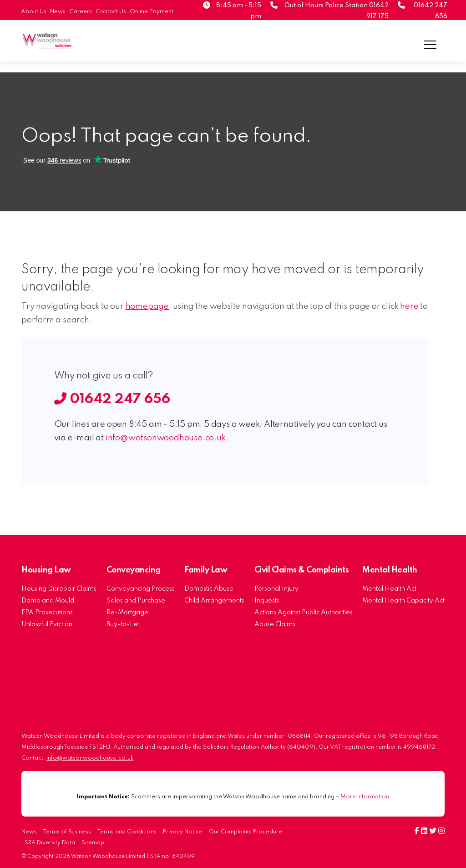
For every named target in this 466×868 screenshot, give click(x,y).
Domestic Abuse (209, 589)
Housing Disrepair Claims (59, 589)
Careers (81, 12)
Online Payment (152, 12)
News (58, 12)
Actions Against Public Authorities (304, 613)
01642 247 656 (112, 399)
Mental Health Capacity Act (403, 601)
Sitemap (93, 843)
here (409, 306)
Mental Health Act (389, 589)
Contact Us (111, 12)
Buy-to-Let (123, 624)
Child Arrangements (214, 601)
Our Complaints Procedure (246, 832)
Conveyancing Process (141, 589)
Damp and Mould (48, 601)
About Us (34, 12)
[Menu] (430, 44)
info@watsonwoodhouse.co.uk (166, 438)
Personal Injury (276, 589)
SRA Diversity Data (50, 843)
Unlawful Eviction (47, 624)
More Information (365, 797)
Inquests (267, 601)
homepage (147, 306)
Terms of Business (67, 832)
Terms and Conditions (127, 832)
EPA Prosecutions (47, 613)
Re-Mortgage (127, 613)
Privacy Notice (183, 832)
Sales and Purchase (136, 601)
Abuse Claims (275, 624)
